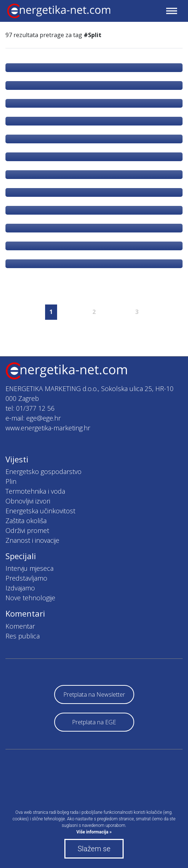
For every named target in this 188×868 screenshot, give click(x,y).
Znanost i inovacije (32, 540)
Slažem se (94, 849)
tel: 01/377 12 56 (30, 408)
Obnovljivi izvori (28, 501)
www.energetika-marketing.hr (48, 428)
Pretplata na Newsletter (94, 694)
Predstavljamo (26, 578)
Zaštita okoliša (26, 521)
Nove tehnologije (30, 598)
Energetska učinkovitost (40, 511)
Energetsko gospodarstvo (43, 471)
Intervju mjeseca (29, 568)
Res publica (23, 636)
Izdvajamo (20, 588)
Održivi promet (27, 530)
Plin (11, 481)
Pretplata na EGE (94, 722)
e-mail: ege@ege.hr (33, 418)
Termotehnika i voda (35, 491)
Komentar (20, 626)
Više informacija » (94, 832)
